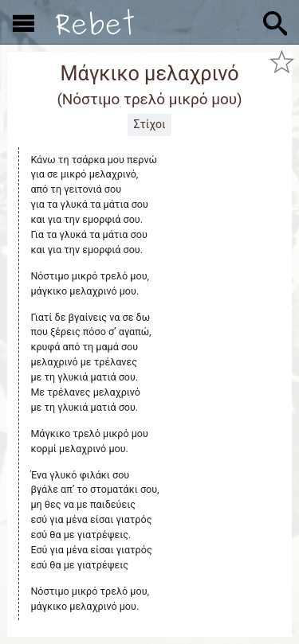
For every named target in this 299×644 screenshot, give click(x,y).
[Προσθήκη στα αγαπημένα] (281, 62)
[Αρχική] (95, 22)
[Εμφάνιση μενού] (24, 22)
